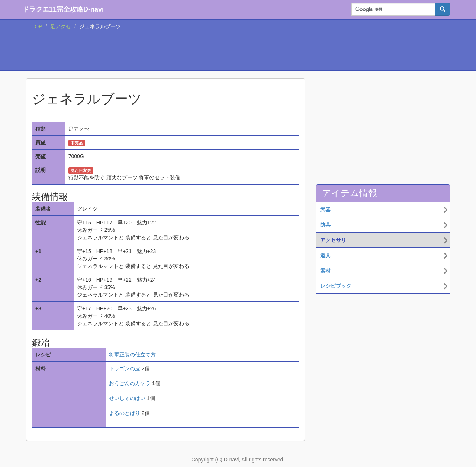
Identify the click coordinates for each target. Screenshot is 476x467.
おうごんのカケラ (130, 383)
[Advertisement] (238, 52)
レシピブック (336, 286)
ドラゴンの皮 (125, 368)
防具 (325, 225)
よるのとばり (125, 413)
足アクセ (61, 26)
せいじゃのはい (127, 398)
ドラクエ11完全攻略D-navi (63, 9)
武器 (325, 209)
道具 (325, 255)
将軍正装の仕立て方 (132, 355)
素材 (325, 271)
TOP (37, 26)
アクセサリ (333, 240)
